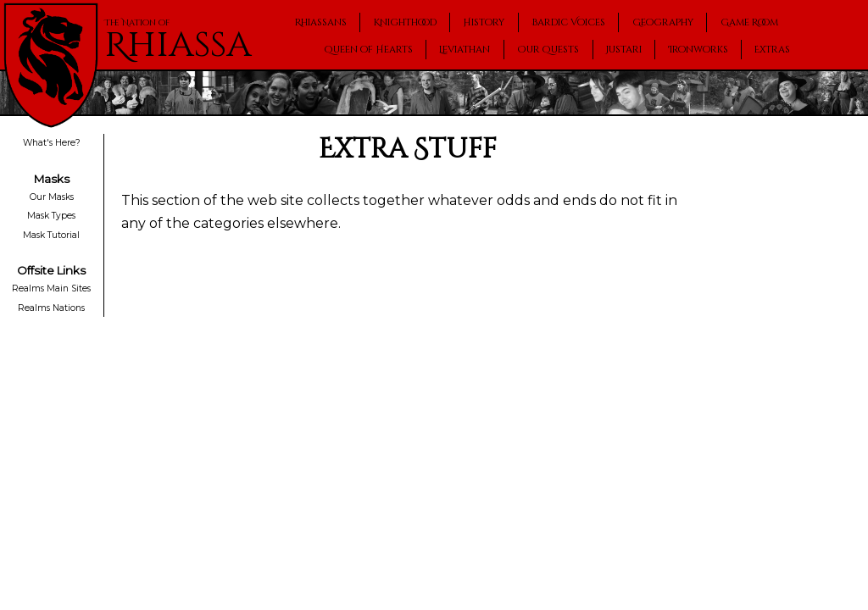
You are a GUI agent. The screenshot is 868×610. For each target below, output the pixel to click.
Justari (624, 50)
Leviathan (465, 50)
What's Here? (52, 144)
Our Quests (548, 50)
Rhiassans (321, 22)
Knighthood (405, 22)
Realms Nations (51, 308)
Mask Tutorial (51, 235)
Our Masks (52, 197)
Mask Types (51, 216)
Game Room (749, 22)
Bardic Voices (568, 22)
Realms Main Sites (51, 288)
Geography (663, 22)
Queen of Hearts (369, 50)
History (484, 22)
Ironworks (698, 50)
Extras (772, 50)
